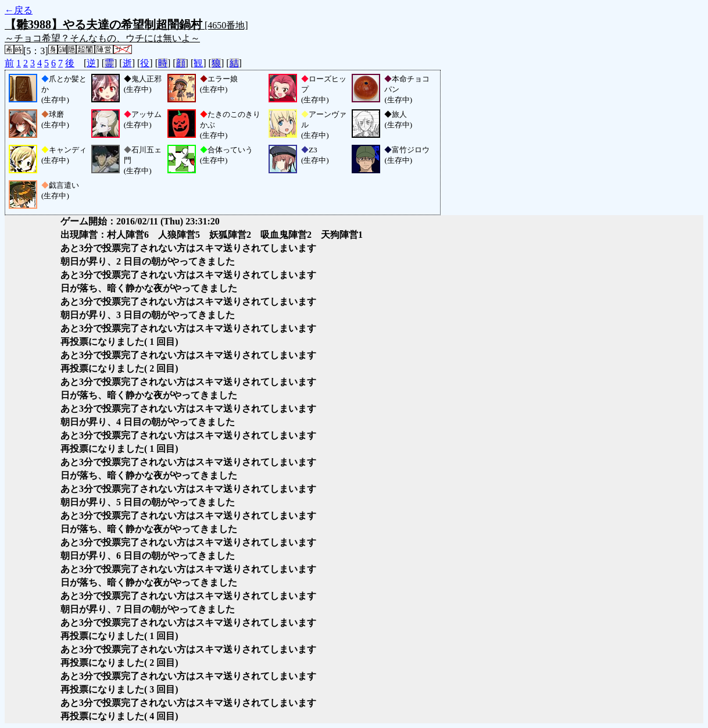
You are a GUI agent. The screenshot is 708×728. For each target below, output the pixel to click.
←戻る (19, 10)
